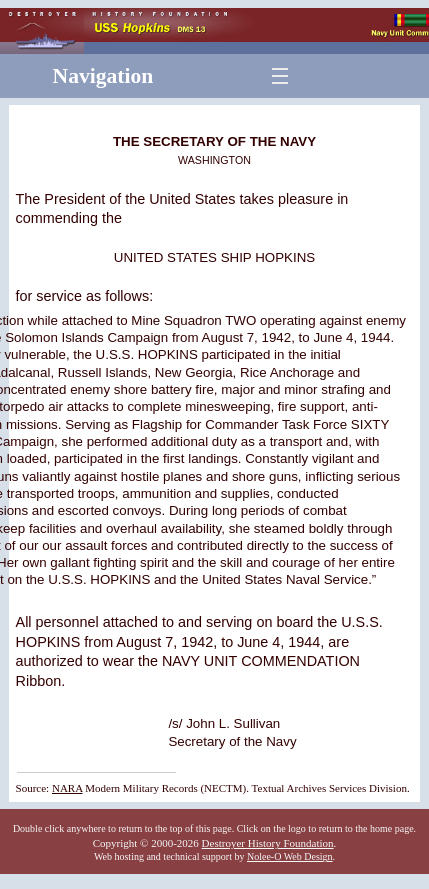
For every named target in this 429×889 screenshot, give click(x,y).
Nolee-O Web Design (290, 856)
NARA (67, 788)
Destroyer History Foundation (268, 843)
